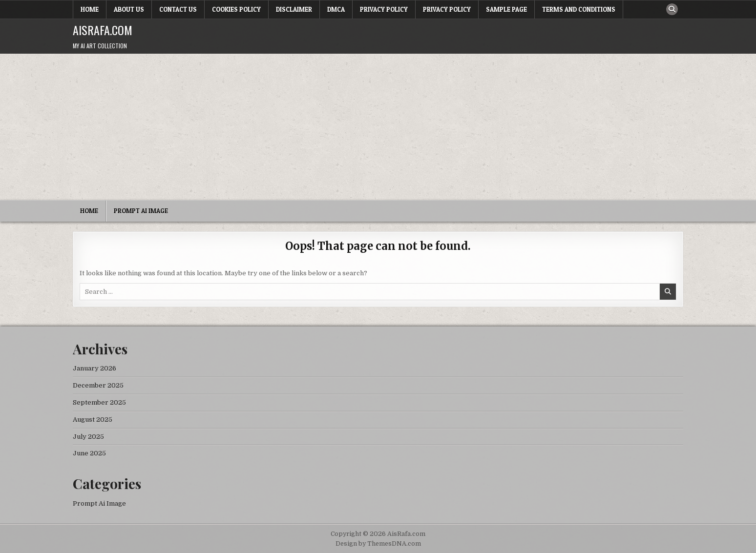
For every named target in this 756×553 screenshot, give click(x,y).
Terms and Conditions (579, 9)
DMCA (336, 9)
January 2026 (94, 368)
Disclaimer (294, 9)
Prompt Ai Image (141, 211)
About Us (129, 9)
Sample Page (506, 9)
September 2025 (99, 402)
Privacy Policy (384, 9)
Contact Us (178, 9)
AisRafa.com (103, 30)
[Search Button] (672, 9)
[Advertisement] (378, 127)
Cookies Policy (236, 9)
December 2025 (98, 385)
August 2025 (93, 420)
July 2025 (88, 437)
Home (90, 9)
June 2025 (89, 453)
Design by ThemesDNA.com (378, 544)
